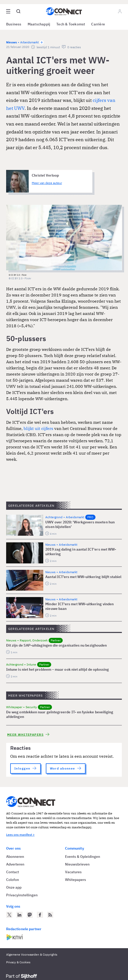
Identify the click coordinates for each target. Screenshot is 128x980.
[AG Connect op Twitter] (9, 915)
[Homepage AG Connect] (64, 11)
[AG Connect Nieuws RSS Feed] (50, 915)
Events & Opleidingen (83, 857)
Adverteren (15, 864)
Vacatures (73, 872)
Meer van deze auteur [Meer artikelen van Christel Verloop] (47, 183)
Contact (13, 872)
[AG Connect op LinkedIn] (19, 915)
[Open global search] (18, 11)
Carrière (98, 24)
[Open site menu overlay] (8, 11)
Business (14, 24)
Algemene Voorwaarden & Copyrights (32, 954)
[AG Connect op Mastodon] (30, 915)
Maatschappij (39, 24)
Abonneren (15, 857)
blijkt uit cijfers (38, 428)
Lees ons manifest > (20, 835)
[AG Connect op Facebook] (40, 915)
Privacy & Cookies (18, 962)
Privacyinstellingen (22, 895)
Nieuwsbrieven (77, 864)
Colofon (13, 880)
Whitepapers (76, 880)
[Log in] (120, 11)
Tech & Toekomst (71, 24)
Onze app (14, 887)
